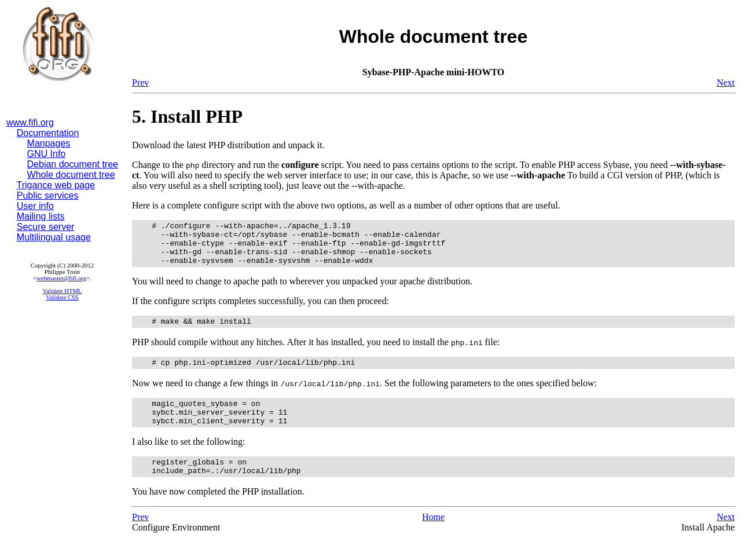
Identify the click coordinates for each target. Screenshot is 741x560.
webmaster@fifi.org (61, 278)
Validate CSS (62, 297)
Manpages (49, 143)
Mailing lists (41, 216)
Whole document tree (71, 175)
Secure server (46, 227)
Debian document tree (73, 164)
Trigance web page (56, 185)
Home (433, 538)
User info (35, 206)
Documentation (48, 133)
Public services (48, 195)
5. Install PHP (187, 116)
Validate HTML (63, 291)
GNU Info (47, 154)
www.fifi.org (30, 122)
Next (726, 83)
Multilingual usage (54, 237)
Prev (140, 83)
